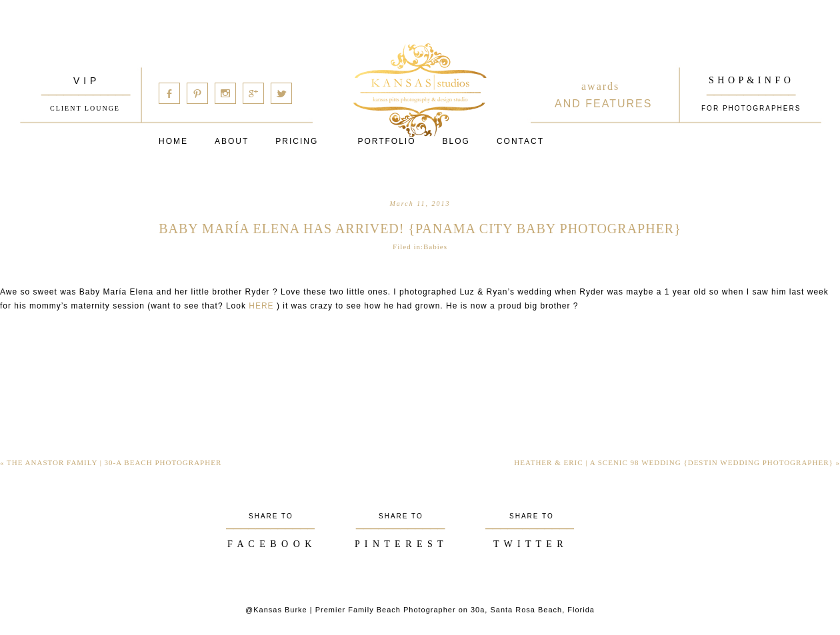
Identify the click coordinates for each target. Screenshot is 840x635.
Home (173, 141)
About (232, 141)
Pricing (297, 141)
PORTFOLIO (386, 141)
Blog (456, 141)
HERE (261, 306)
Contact (520, 141)
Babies (435, 247)
